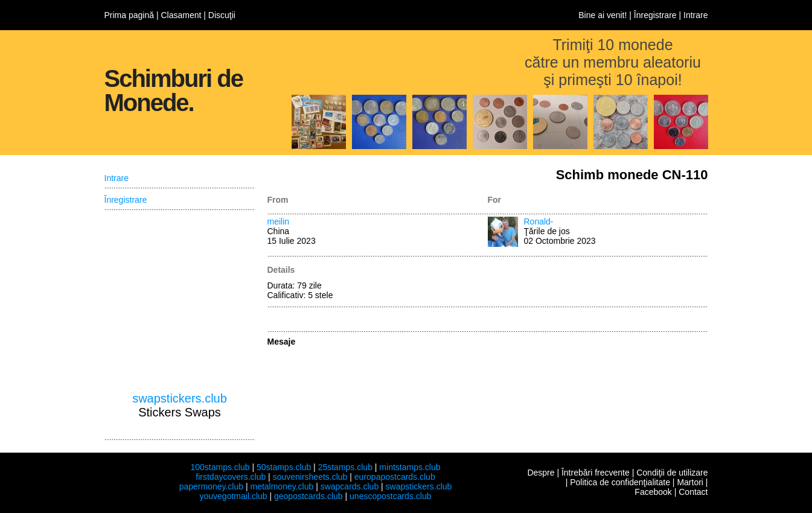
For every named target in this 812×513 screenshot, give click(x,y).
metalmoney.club (282, 486)
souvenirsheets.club (310, 477)
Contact (693, 492)
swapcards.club (350, 486)
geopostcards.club (308, 496)
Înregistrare (655, 15)
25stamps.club (345, 467)
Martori (690, 482)
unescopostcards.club (390, 496)
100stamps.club (220, 467)
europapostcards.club (395, 477)
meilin (279, 221)
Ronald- (539, 221)
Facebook (653, 492)
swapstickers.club (180, 398)
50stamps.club (284, 467)
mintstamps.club (410, 467)
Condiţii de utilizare (672, 473)
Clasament (181, 15)
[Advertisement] (180, 301)
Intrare (695, 15)
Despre (541, 473)
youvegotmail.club (234, 496)
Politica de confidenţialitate (620, 482)
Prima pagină (129, 15)
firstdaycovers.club (231, 477)
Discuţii (222, 15)
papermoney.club (211, 486)
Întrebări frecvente (596, 473)
